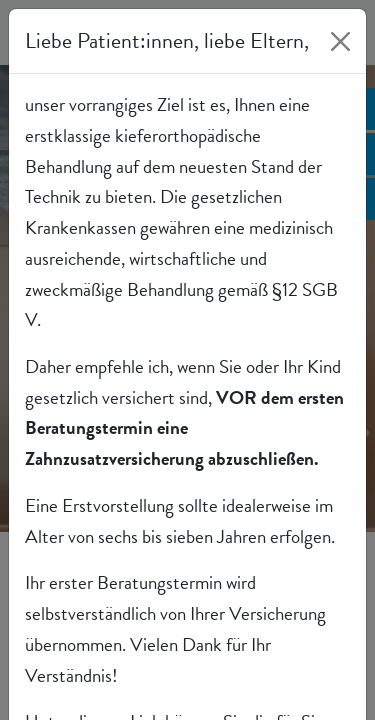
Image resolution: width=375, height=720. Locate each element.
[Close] (340, 41)
